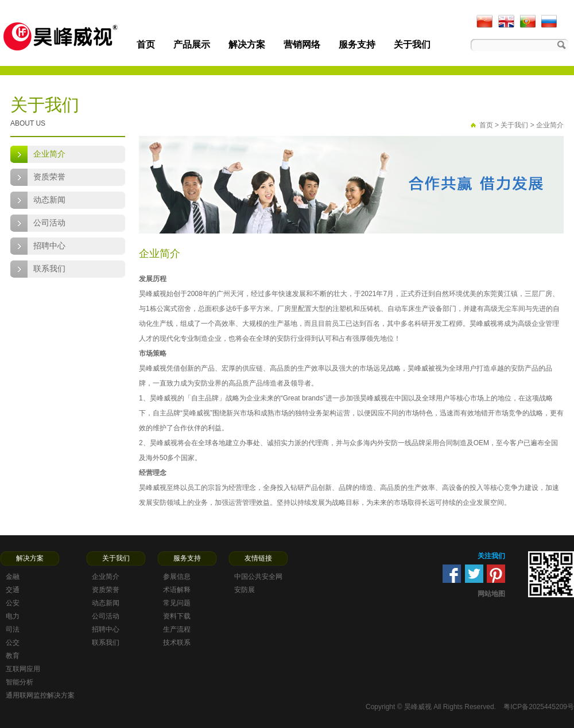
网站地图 (491, 594)
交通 (13, 590)
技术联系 (177, 643)
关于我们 (412, 44)
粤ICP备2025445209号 (539, 707)
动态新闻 (49, 200)
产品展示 (192, 44)
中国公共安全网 (258, 577)
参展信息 (177, 577)
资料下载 (177, 616)
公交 (13, 643)
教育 (13, 656)
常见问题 (177, 603)
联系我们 (49, 269)
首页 (146, 44)
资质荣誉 (49, 177)
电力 (13, 616)
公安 (13, 603)
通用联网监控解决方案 (40, 695)
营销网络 (302, 44)
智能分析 (20, 682)
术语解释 (177, 590)
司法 (13, 629)
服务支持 (357, 44)
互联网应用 (23, 669)
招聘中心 (49, 246)
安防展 (245, 590)
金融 (13, 577)
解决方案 (247, 44)
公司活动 (49, 223)
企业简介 (49, 154)
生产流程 (177, 629)
